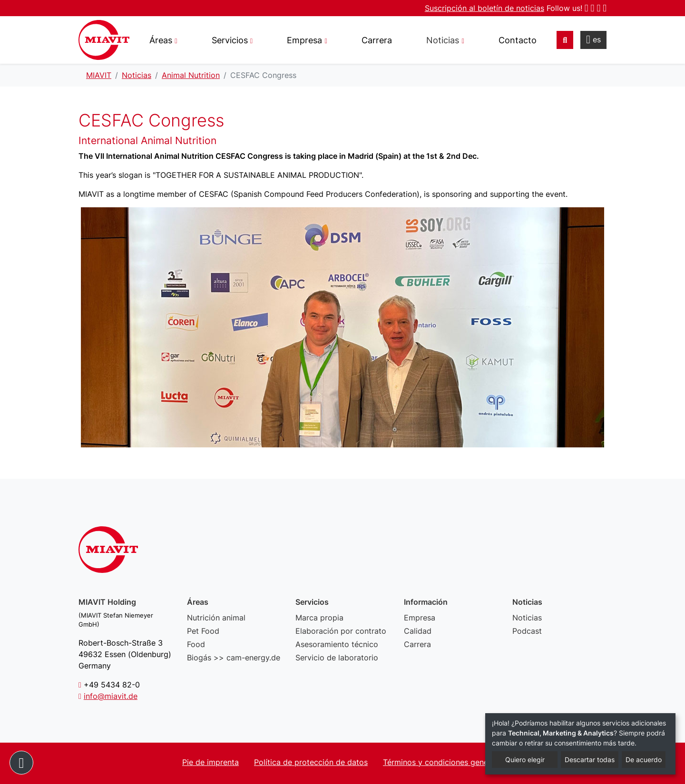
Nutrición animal (216, 618)
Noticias (527, 618)
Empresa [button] (304, 40)
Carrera (377, 40)
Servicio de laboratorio (337, 658)
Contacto (518, 40)
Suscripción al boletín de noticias (484, 8)
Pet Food (203, 631)
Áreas (161, 40)
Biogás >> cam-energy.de (234, 658)
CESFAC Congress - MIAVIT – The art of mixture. (104, 40)
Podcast (527, 631)
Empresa (420, 618)
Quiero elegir (525, 760)
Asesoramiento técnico (337, 644)
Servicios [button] (230, 40)
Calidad (418, 631)
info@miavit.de (111, 696)
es (593, 39)
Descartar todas (590, 760)
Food (196, 644)
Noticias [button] (443, 40)
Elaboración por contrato (341, 631)
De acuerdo (644, 760)
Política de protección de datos (311, 762)
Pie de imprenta (210, 762)
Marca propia (319, 618)
